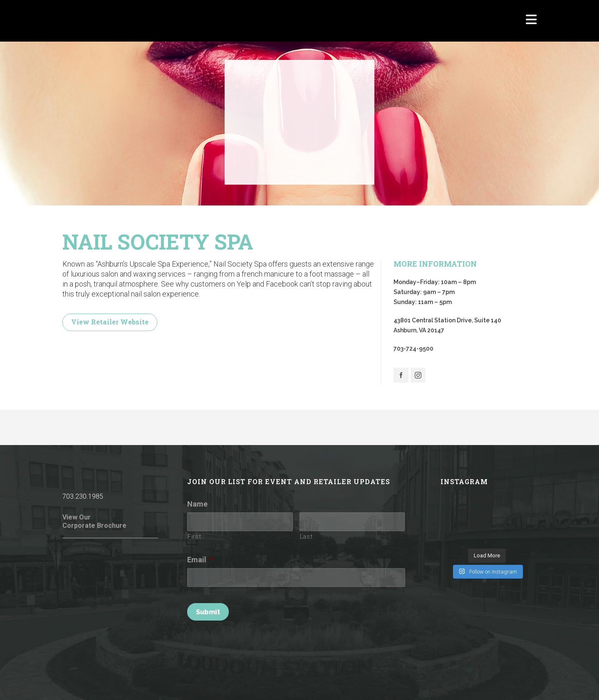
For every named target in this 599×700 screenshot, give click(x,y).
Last (306, 537)
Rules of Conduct (170, 682)
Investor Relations (513, 682)
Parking (473, 682)
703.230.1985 (83, 496)
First (194, 537)
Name (197, 504)
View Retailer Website (110, 322)
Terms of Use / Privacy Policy (237, 682)
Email (200, 560)
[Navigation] (531, 21)
